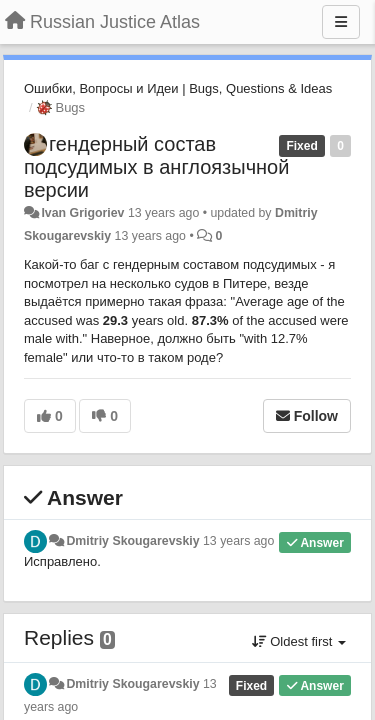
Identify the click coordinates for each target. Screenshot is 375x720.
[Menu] (341, 22)
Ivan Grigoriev (82, 213)
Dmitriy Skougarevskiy (132, 541)
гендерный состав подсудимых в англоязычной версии (156, 167)
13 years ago (238, 541)
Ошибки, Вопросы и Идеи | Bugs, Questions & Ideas (178, 88)
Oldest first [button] (299, 641)
